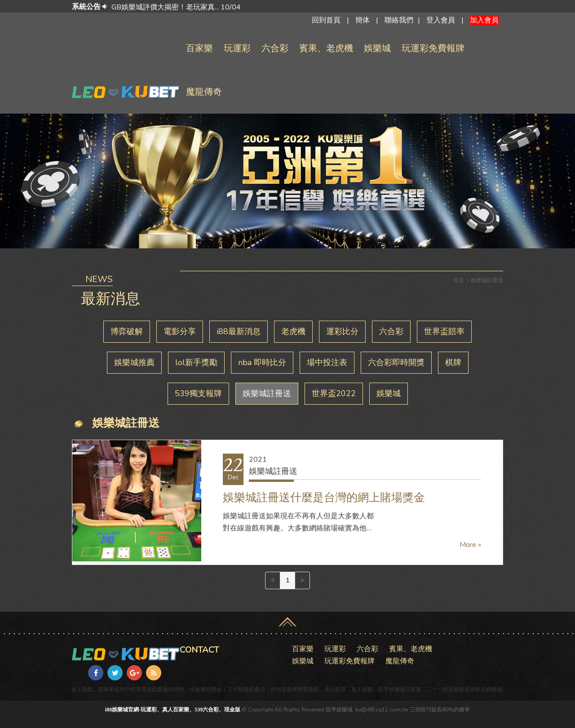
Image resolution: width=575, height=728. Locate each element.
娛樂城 (377, 48)
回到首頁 (326, 20)
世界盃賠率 (444, 331)
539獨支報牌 (198, 393)
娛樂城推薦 (134, 362)
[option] (300, 7)
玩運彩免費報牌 (433, 48)
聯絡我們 (399, 20)
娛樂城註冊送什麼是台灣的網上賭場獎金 (324, 498)
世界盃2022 (334, 393)
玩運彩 (237, 48)
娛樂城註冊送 (267, 393)
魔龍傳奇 (204, 92)
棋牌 (453, 362)
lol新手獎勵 (196, 362)
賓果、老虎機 (326, 48)
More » (470, 545)
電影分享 (180, 331)
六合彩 (275, 48)
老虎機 (293, 331)
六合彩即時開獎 (396, 362)
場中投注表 (327, 362)
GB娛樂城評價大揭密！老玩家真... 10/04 (176, 7)
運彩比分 (342, 331)
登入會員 (441, 20)
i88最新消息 (239, 331)
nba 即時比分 (262, 362)
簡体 (363, 20)
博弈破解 (127, 331)
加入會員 (484, 20)
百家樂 (199, 48)
